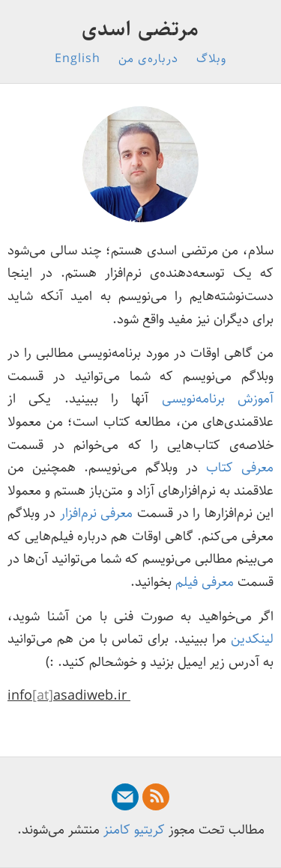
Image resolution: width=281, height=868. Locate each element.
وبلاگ (211, 59)
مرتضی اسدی (140, 29)
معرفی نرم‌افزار (96, 513)
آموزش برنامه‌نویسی (218, 399)
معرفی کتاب (240, 468)
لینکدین (252, 639)
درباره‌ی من (148, 59)
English (78, 59)
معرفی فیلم (205, 582)
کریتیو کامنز (134, 830)
